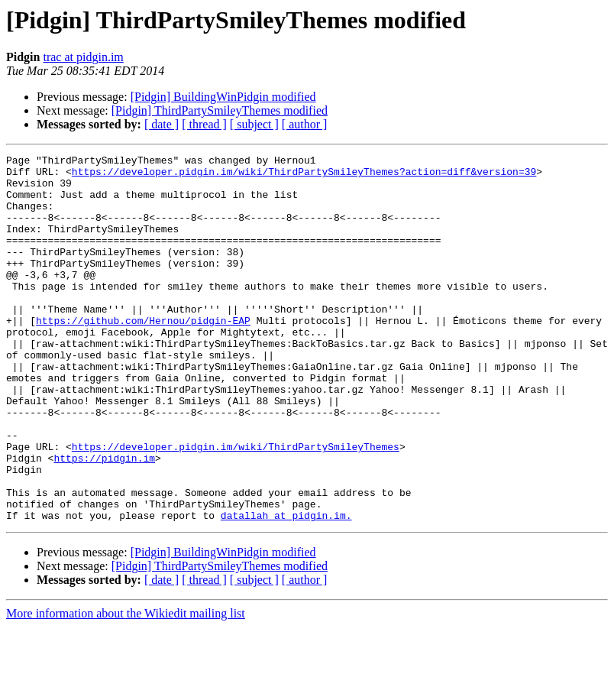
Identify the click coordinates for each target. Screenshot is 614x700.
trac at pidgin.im (83, 57)
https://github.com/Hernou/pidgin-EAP (143, 355)
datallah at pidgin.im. (286, 588)
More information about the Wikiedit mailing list (126, 687)
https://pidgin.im (104, 520)
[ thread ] (204, 124)
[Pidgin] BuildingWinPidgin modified (223, 97)
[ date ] (162, 124)
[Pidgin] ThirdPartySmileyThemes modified (220, 110)
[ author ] (305, 124)
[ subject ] (254, 124)
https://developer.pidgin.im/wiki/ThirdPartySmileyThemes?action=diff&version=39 (304, 176)
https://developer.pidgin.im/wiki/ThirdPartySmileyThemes (236, 506)
